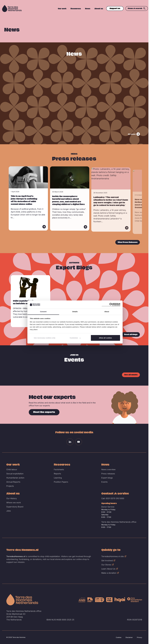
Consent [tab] (43, 312)
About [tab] (107, 312)
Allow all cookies (105, 338)
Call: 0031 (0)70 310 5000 (113, 498)
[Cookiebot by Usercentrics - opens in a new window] (111, 305)
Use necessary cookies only (45, 338)
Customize (75, 338)
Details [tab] (75, 312)
